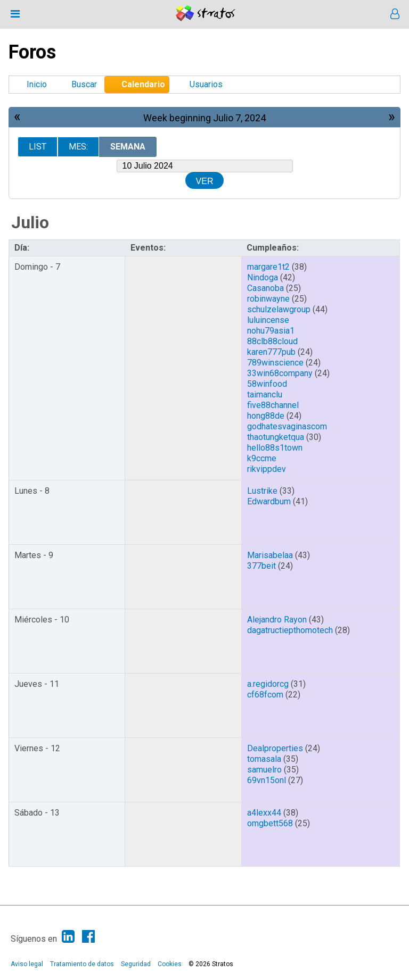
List (38, 147)
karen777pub (271, 352)
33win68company (280, 373)
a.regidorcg (268, 684)
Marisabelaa (270, 555)
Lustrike (262, 491)
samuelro (264, 770)
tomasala (264, 759)
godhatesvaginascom (287, 426)
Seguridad (136, 964)
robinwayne (268, 299)
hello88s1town (275, 448)
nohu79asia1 (271, 331)
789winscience (275, 363)
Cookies (170, 964)
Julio (30, 222)
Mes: (78, 147)
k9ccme (262, 458)
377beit (261, 566)
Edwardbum (269, 501)
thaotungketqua (276, 437)
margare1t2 (268, 267)
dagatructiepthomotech (290, 630)
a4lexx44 (264, 813)
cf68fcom (265, 695)
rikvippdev (267, 469)
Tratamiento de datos (82, 964)
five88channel (273, 405)
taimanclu (265, 395)
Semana (128, 147)
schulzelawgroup (279, 309)
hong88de (266, 416)
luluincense (268, 320)
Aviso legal (27, 964)
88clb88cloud (272, 341)
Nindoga (263, 277)
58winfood (267, 384)
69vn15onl (267, 780)
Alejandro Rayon (277, 620)
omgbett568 (270, 823)
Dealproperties (275, 748)
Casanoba (265, 288)
